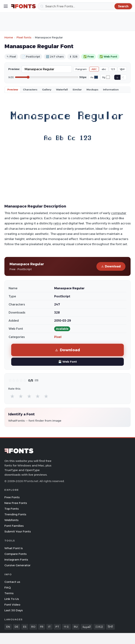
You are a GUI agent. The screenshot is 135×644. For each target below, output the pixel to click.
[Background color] (108, 77)
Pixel (58, 337)
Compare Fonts (16, 554)
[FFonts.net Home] (23, 6)
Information (111, 90)
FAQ (8, 587)
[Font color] (96, 77)
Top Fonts (12, 509)
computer (119, 213)
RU (76, 627)
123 (113, 69)
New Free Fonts (16, 503)
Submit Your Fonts (18, 531)
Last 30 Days (14, 610)
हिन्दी (110, 627)
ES (25, 627)
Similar (77, 90)
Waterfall (62, 90)
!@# (122, 69)
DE (17, 627)
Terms (9, 593)
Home (9, 37)
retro (57, 223)
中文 (66, 627)
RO (33, 627)
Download (111, 266)
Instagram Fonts (16, 560)
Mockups (92, 90)
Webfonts (11, 520)
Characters (30, 90)
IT (49, 627)
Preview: (14, 69)
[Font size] (47, 77)
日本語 (99, 627)
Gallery (47, 90)
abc (104, 69)
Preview (13, 90)
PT (57, 627)
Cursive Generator (17, 565)
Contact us (12, 582)
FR (42, 627)
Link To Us (12, 599)
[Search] (85, 6)
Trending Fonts (15, 514)
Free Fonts (12, 497)
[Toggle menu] (6, 6)
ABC (94, 69)
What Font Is (14, 548)
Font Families (14, 526)
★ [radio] (12, 396)
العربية (87, 627)
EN (8, 627)
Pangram (81, 69)
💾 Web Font (67, 362)
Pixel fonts (24, 37)
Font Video (12, 605)
